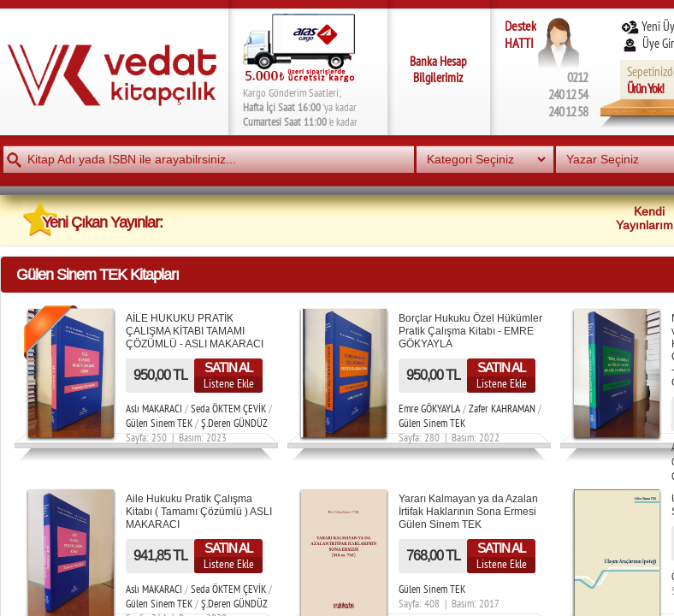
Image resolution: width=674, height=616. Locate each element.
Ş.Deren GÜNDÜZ (234, 423)
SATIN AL (228, 367)
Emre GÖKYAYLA (429, 409)
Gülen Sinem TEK (159, 423)
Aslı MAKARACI (154, 409)
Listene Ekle (229, 383)
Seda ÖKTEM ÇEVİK (228, 409)
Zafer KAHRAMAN (502, 409)
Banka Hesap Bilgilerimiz (438, 69)
